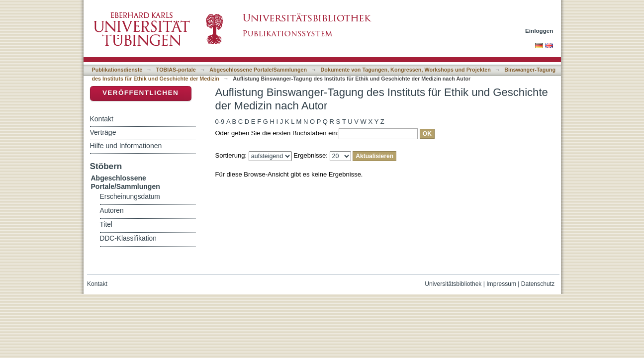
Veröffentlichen (140, 93)
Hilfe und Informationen (126, 146)
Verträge (103, 132)
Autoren (112, 211)
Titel (106, 224)
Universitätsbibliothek (453, 284)
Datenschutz (538, 284)
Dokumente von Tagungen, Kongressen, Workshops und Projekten (406, 70)
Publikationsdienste (117, 70)
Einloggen (539, 31)
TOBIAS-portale (176, 70)
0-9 (220, 122)
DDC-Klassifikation (128, 238)
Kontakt (102, 119)
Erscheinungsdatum (130, 197)
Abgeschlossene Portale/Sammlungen (258, 70)
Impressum (501, 284)
